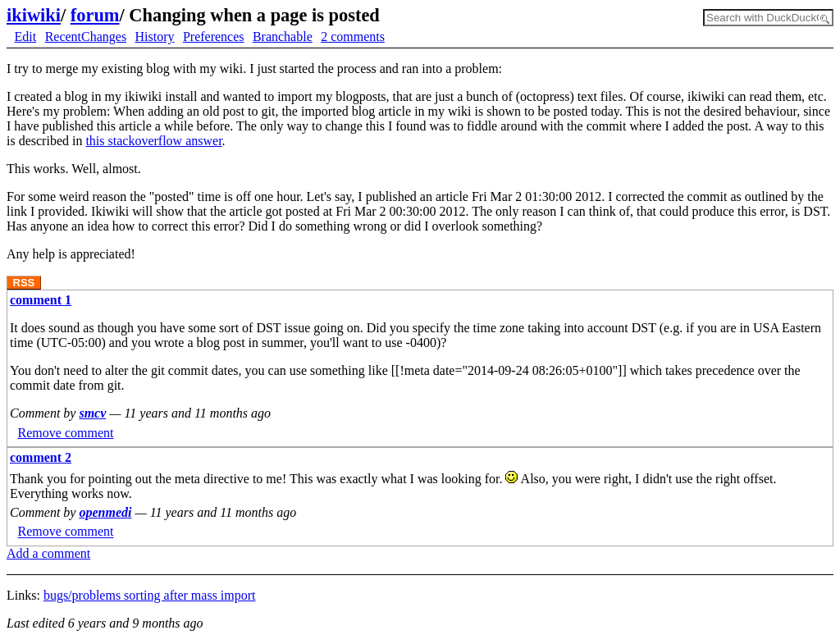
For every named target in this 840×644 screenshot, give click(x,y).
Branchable (283, 37)
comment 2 (41, 457)
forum (95, 15)
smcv (92, 413)
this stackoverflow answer (153, 141)
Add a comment (48, 553)
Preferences (214, 37)
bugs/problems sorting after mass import (150, 595)
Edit (26, 37)
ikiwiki (34, 15)
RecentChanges (86, 37)
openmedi (105, 512)
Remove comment (66, 433)
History (155, 37)
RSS (24, 283)
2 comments (353, 37)
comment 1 (41, 300)
